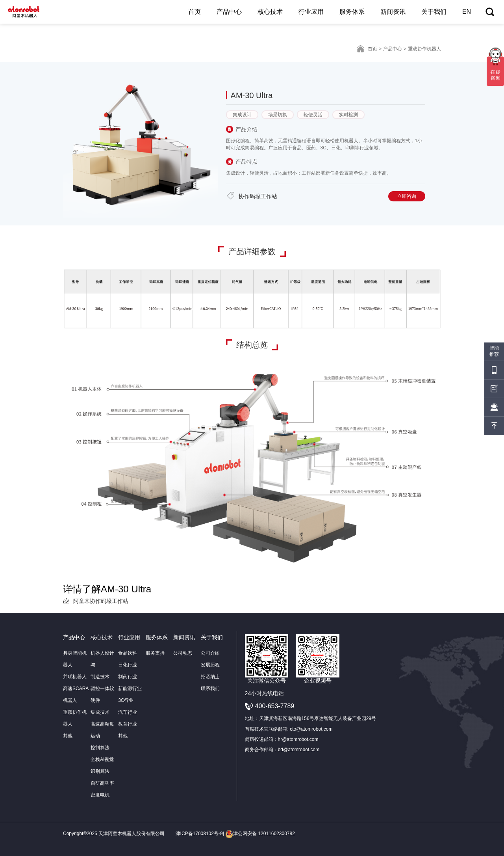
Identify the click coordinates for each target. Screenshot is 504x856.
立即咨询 (407, 196)
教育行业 (128, 724)
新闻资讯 (393, 12)
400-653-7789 (275, 706)
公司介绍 (210, 653)
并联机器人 (75, 677)
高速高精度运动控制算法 (102, 736)
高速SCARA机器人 (76, 694)
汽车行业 (128, 712)
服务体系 (352, 12)
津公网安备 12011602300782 (260, 834)
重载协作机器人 (75, 718)
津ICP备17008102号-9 (199, 834)
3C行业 (126, 700)
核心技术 (270, 12)
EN (467, 12)
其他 (68, 736)
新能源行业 (130, 689)
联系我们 (210, 689)
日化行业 (128, 665)
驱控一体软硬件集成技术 (102, 700)
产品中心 (229, 12)
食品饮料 (128, 653)
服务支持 (155, 653)
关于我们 (434, 12)
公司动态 (183, 653)
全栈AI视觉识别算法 (102, 765)
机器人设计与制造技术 (102, 665)
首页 (195, 12)
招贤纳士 (210, 677)
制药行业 (128, 677)
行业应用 (311, 12)
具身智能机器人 (75, 659)
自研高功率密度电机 (102, 789)
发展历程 (210, 665)
